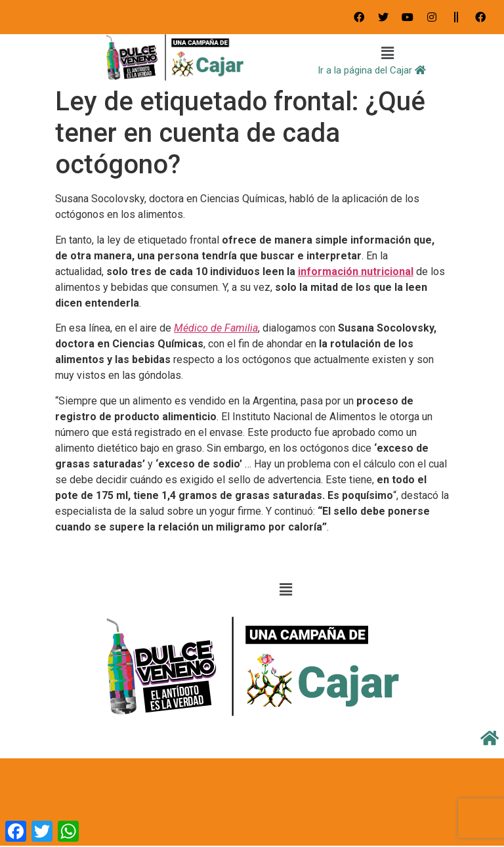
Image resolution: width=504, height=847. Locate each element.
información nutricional (356, 271)
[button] (388, 54)
